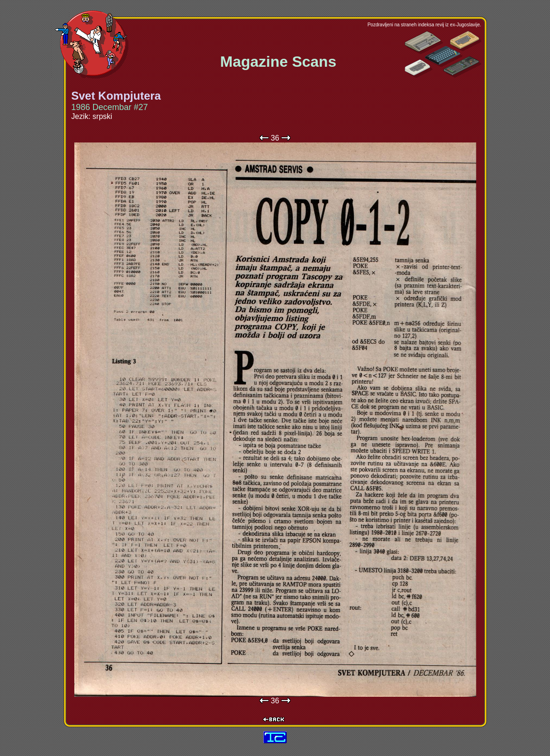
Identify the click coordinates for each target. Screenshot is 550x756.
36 (275, 138)
